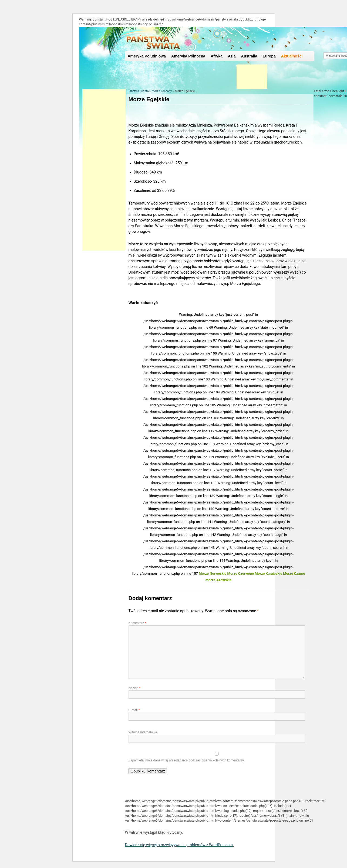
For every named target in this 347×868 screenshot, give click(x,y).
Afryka (217, 56)
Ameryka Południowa (147, 56)
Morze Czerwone (241, 573)
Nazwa (135, 688)
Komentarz (137, 623)
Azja (232, 56)
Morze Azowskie (219, 580)
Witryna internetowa (143, 732)
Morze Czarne (294, 573)
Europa (269, 56)
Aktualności (292, 56)
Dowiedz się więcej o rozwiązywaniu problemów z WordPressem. (179, 845)
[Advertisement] (104, 170)
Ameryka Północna (188, 56)
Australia (249, 56)
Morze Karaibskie (268, 573)
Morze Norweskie (213, 573)
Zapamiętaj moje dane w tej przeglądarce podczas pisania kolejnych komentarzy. (187, 760)
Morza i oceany (162, 91)
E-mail (134, 710)
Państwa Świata (138, 91)
